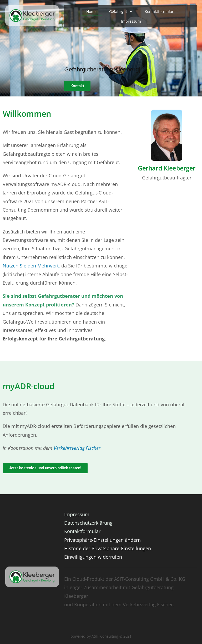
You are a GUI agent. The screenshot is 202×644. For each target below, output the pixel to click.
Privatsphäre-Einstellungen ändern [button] (102, 540)
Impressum (131, 21)
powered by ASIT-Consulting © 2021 (101, 636)
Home (91, 11)
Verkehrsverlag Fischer (77, 448)
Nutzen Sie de (18, 266)
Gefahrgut (121, 12)
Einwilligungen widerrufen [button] (93, 557)
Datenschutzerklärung (88, 523)
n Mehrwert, (47, 266)
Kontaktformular (159, 11)
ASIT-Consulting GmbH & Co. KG (150, 579)
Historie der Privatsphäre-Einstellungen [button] (108, 548)
